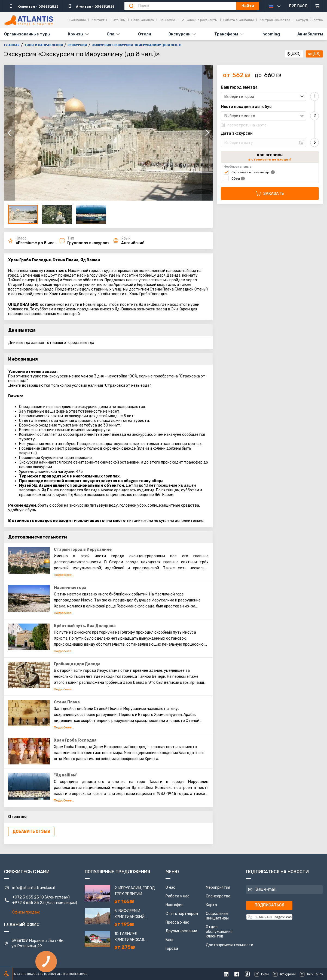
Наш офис (167, 20)
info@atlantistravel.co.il (33, 888)
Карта (211, 905)
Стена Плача (67, 702)
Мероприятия (218, 887)
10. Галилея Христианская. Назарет (130, 937)
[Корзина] (317, 6)
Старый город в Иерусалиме (83, 550)
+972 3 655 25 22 (28, 903)
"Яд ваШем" (66, 775)
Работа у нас (178, 896)
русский (279, 6)
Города (172, 949)
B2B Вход (298, 6)
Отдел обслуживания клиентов (219, 932)
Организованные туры (27, 34)
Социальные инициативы (217, 916)
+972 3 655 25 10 (28, 897)
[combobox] (263, 96)
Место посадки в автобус (246, 107)
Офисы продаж (26, 912)
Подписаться (269, 905)
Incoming (271, 34)
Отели (145, 34)
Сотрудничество (309, 20)
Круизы (76, 34)
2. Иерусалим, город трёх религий (135, 891)
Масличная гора (70, 588)
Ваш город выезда (239, 87)
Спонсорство (218, 896)
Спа (111, 34)
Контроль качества (275, 20)
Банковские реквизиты (199, 20)
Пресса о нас (177, 922)
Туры (262, 974)
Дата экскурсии (237, 134)
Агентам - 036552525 (91, 6)
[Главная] (29, 20)
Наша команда (143, 20)
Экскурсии (179, 34)
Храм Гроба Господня (75, 740)
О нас (170, 887)
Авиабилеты (310, 34)
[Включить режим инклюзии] (7, 973)
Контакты (99, 20)
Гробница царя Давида (77, 664)
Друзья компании (181, 931)
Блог (170, 940)
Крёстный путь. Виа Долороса (85, 626)
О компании (77, 20)
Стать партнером (182, 914)
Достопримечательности (230, 945)
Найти (248, 6)
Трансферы (226, 34)
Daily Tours (311, 974)
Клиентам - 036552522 (33, 6)
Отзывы (119, 20)
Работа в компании (239, 20)
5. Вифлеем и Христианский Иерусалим (129, 914)
